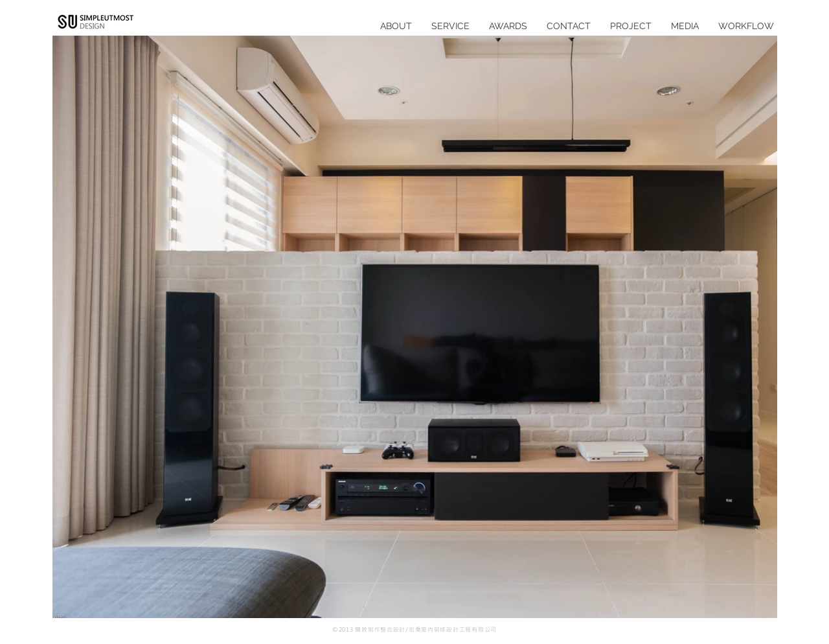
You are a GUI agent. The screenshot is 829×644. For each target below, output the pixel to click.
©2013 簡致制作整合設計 (369, 629)
